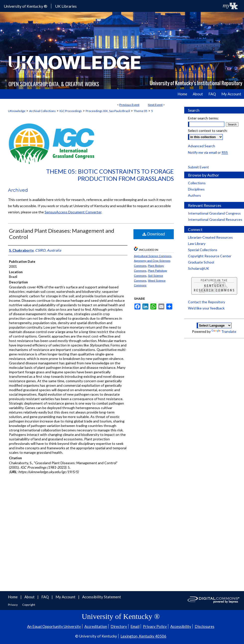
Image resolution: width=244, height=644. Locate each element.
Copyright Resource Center (210, 256)
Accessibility (181, 626)
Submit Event (198, 167)
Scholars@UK (199, 268)
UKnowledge (17, 111)
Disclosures (205, 626)
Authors (194, 195)
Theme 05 (141, 111)
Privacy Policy (155, 626)
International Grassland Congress (214, 213)
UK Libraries (66, 6)
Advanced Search (202, 146)
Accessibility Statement (102, 597)
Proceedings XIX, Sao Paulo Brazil (108, 111)
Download (154, 234)
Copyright (29, 605)
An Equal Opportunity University (54, 626)
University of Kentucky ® (26, 6)
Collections (197, 183)
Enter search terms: (203, 118)
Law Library (197, 244)
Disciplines (196, 189)
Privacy (13, 605)
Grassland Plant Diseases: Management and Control (62, 234)
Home (13, 597)
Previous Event (129, 105)
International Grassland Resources (215, 219)
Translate (224, 331)
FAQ (45, 597)
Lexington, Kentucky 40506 (143, 636)
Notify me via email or (208, 152)
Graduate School (201, 262)
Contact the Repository (207, 302)
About (30, 597)
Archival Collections (42, 111)
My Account (66, 597)
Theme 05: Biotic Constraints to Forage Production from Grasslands (110, 175)
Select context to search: (208, 131)
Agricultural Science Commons (153, 256)
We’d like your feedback (206, 308)
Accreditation (96, 626)
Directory (119, 626)
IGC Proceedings (71, 111)
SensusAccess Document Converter (73, 212)
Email (135, 626)
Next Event (155, 105)
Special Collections (203, 250)
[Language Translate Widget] (214, 325)
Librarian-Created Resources (210, 237)
